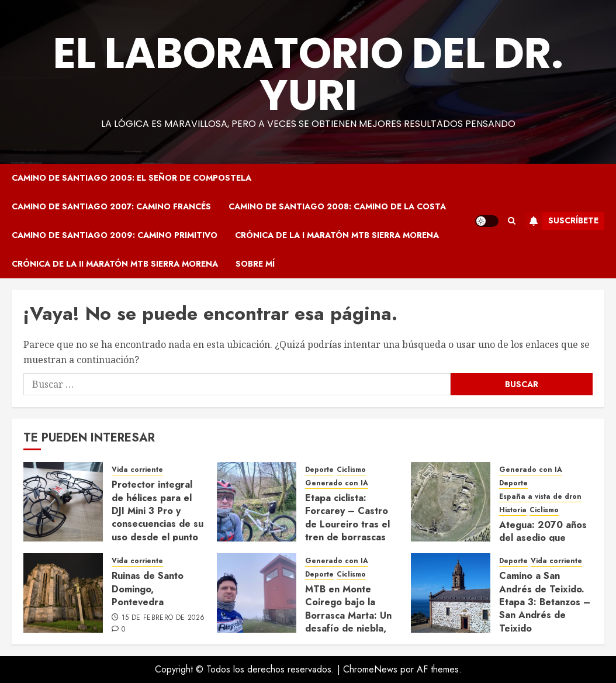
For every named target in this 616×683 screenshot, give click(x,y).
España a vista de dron (540, 497)
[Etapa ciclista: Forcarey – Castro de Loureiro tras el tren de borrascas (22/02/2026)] (257, 502)
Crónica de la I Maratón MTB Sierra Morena (337, 235)
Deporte (319, 470)
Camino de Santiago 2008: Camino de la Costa (337, 206)
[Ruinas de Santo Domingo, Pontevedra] (63, 593)
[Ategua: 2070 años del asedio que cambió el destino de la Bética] (451, 502)
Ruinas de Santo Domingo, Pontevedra (148, 589)
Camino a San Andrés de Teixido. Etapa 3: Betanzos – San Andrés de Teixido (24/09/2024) (545, 608)
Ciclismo (351, 470)
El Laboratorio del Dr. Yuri (308, 74)
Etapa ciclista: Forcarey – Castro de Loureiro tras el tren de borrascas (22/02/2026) (347, 524)
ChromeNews (370, 669)
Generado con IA (337, 483)
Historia (513, 510)
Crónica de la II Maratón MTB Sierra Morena (115, 264)
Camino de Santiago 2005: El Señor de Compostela (131, 178)
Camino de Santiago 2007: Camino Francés (111, 206)
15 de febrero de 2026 (163, 618)
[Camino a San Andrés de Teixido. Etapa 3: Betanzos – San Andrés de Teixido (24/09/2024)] (451, 593)
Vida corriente (137, 470)
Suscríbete (562, 221)
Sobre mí (255, 264)
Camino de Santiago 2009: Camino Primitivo (115, 235)
